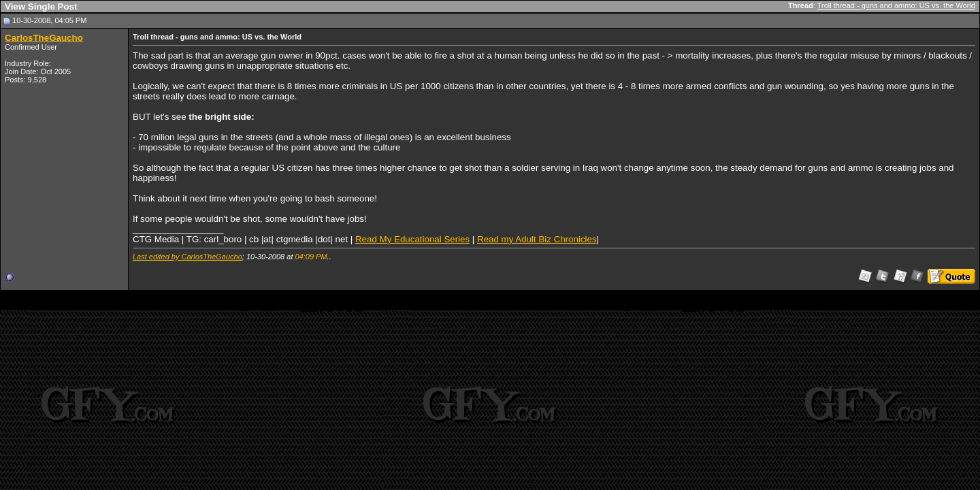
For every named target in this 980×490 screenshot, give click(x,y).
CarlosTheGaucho (44, 38)
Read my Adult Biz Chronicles (537, 239)
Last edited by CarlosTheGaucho (187, 257)
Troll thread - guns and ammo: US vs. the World (896, 5)
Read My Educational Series (412, 239)
